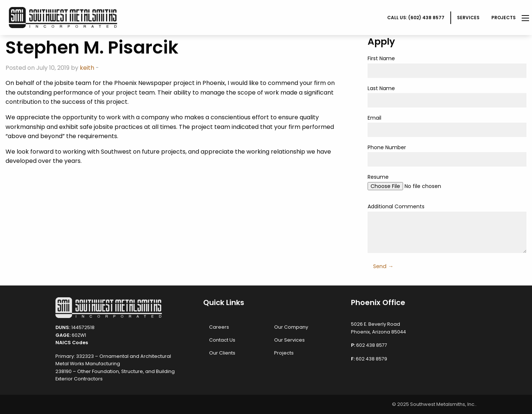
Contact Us (222, 340)
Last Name (447, 96)
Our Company (291, 327)
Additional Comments (447, 228)
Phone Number (447, 155)
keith (87, 68)
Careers (219, 327)
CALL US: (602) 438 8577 (416, 18)
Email (447, 126)
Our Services (289, 340)
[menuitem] (416, 18)
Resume (447, 185)
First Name (447, 66)
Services (468, 18)
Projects (504, 18)
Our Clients (222, 353)
